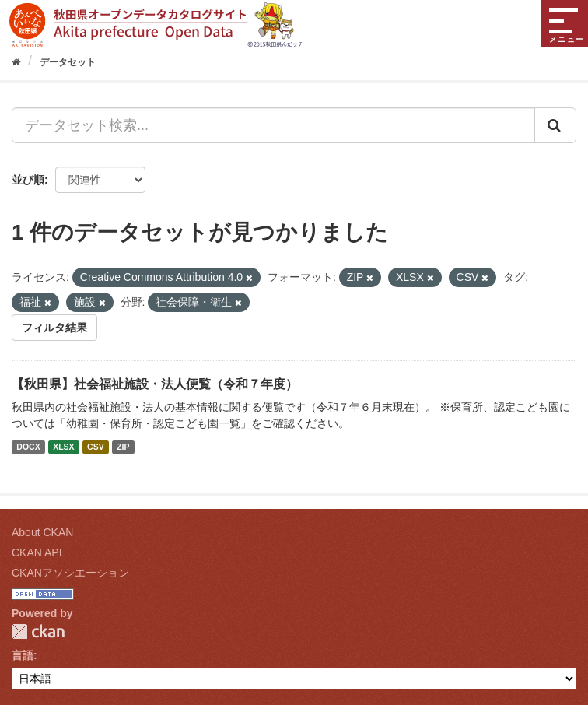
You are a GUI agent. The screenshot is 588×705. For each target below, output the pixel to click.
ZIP (123, 447)
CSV (96, 447)
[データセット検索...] (273, 125)
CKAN (38, 631)
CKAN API (37, 552)
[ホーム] (16, 62)
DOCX (28, 447)
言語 (23, 655)
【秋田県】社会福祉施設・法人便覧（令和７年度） (155, 384)
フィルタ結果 (54, 328)
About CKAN (42, 532)
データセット (68, 62)
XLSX (63, 447)
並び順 (28, 180)
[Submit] (555, 125)
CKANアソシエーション (70, 573)
